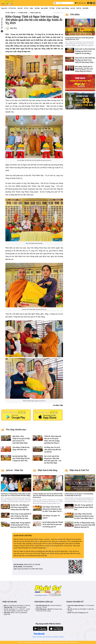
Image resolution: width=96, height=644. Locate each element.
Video (31, 8)
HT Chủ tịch (12, 8)
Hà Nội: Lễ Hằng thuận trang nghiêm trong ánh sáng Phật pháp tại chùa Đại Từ (85, 525)
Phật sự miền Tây (35, 13)
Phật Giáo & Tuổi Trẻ (79, 470)
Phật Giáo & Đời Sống (48, 470)
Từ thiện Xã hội (23, 13)
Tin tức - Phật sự (10, 13)
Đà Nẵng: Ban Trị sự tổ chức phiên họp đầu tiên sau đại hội (53, 450)
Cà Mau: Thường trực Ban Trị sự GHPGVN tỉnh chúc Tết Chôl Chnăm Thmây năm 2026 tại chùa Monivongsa (48, 496)
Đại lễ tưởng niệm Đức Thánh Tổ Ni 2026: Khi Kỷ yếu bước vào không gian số (53, 524)
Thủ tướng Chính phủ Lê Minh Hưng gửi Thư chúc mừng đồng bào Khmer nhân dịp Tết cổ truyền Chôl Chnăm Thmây (85, 71)
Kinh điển (86, 8)
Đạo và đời (44, 8)
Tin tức (26, 8)
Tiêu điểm (75, 14)
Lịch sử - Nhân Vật (14, 470)
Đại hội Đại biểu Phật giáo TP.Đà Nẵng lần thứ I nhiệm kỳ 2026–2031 (21, 458)
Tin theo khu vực (80, 3)
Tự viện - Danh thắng (62, 8)
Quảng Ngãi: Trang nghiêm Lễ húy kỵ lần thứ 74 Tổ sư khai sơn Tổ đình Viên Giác (21, 525)
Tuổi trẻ (79, 8)
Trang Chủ (4, 8)
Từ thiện (52, 8)
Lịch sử (73, 8)
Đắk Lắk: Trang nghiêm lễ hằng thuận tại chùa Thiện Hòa (84, 507)
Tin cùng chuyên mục (16, 430)
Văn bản (37, 8)
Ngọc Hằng (13, 28)
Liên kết (20, 8)
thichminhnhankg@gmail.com (80, 613)
